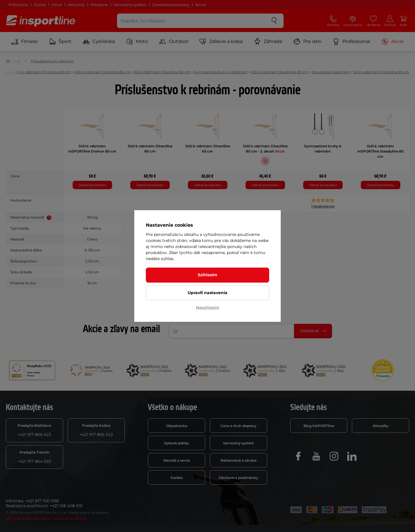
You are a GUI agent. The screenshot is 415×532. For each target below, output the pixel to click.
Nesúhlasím (208, 307)
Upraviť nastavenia (207, 293)
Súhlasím (207, 275)
